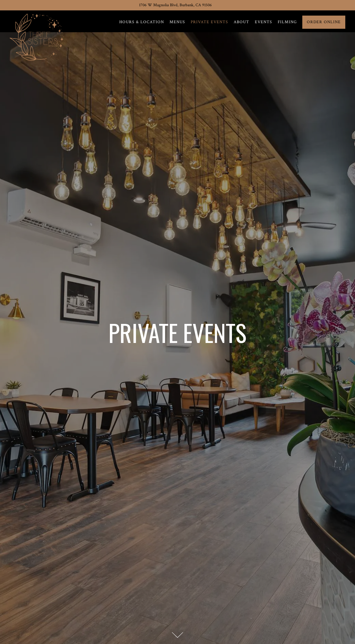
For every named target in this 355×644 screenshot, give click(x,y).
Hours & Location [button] (142, 22)
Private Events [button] (209, 22)
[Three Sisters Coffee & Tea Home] (38, 36)
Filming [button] (287, 22)
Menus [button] (177, 22)
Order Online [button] (324, 22)
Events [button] (263, 22)
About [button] (241, 22)
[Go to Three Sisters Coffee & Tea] (175, 5)
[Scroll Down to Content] (177, 635)
